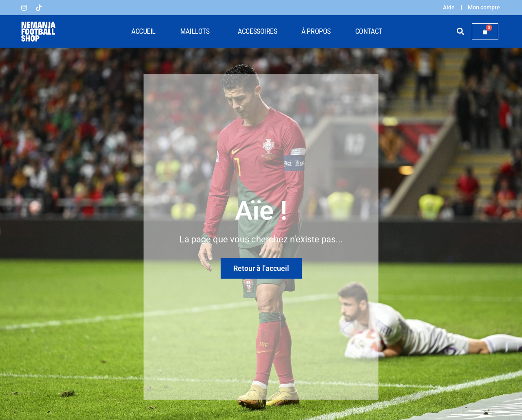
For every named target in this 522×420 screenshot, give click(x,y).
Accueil (144, 31)
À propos (316, 31)
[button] (461, 32)
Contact (369, 31)
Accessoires (257, 31)
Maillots (197, 31)
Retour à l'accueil (261, 268)
